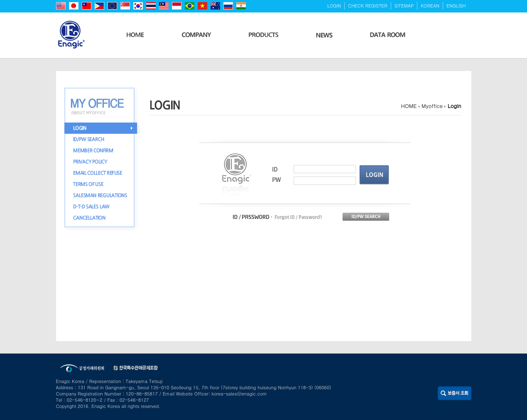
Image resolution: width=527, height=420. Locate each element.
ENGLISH (456, 6)
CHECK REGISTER (368, 6)
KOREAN (430, 6)
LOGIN (334, 6)
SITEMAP (404, 6)
